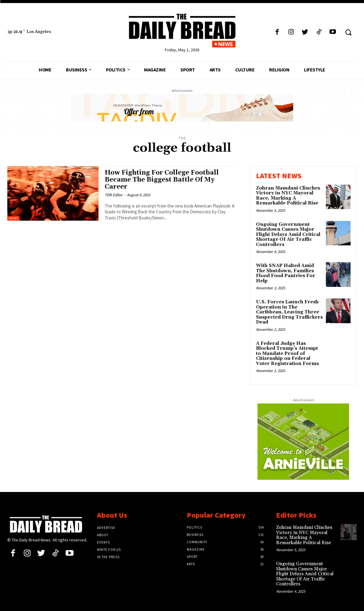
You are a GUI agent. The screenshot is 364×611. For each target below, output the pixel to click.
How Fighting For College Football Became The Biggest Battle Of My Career (162, 180)
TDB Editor (114, 195)
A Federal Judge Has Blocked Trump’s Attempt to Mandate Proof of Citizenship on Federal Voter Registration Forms (287, 354)
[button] (348, 32)
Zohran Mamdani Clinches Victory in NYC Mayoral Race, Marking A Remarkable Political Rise (288, 196)
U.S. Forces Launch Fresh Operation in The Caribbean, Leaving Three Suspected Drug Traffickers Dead (289, 312)
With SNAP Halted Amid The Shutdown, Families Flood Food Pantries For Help (286, 273)
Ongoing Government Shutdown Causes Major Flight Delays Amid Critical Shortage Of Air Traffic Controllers (288, 235)
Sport (13, 218)
